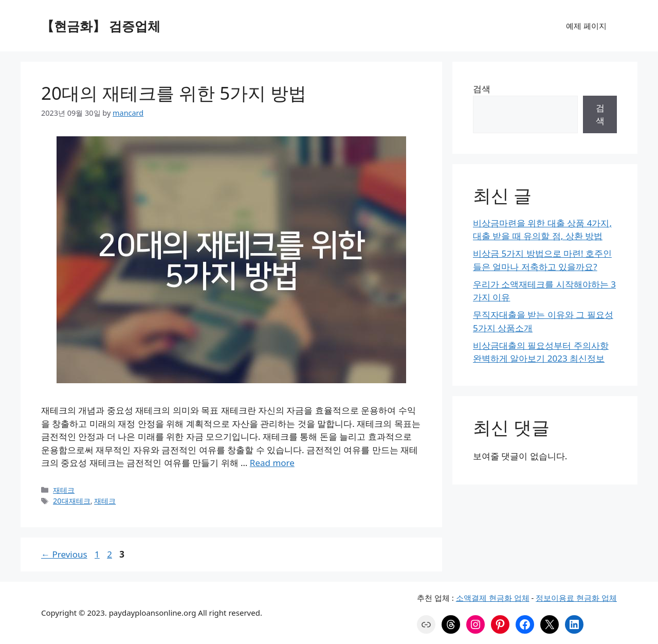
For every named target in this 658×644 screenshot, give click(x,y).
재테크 (64, 490)
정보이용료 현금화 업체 (576, 598)
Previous (64, 554)
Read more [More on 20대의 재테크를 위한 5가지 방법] (272, 463)
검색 (482, 89)
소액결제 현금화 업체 (493, 598)
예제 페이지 (586, 26)
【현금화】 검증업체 (101, 26)
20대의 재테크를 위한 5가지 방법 (174, 93)
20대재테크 (72, 501)
